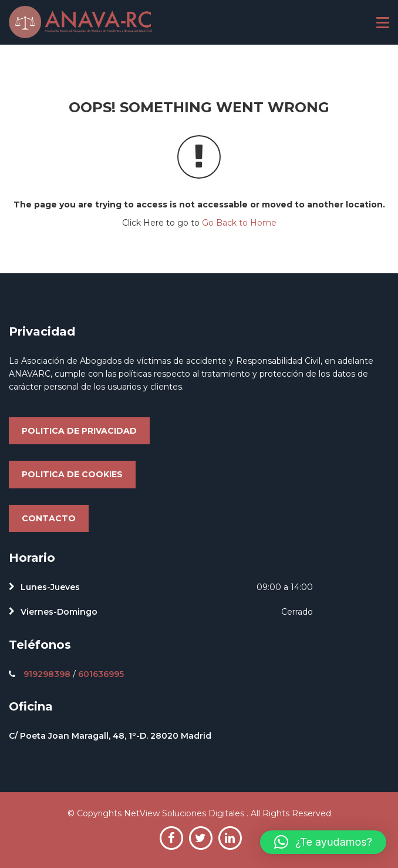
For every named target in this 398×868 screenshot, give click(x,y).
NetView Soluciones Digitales (185, 813)
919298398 (47, 674)
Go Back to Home (239, 223)
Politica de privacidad (79, 431)
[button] (323, 842)
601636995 (101, 674)
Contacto (49, 518)
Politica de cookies (72, 474)
